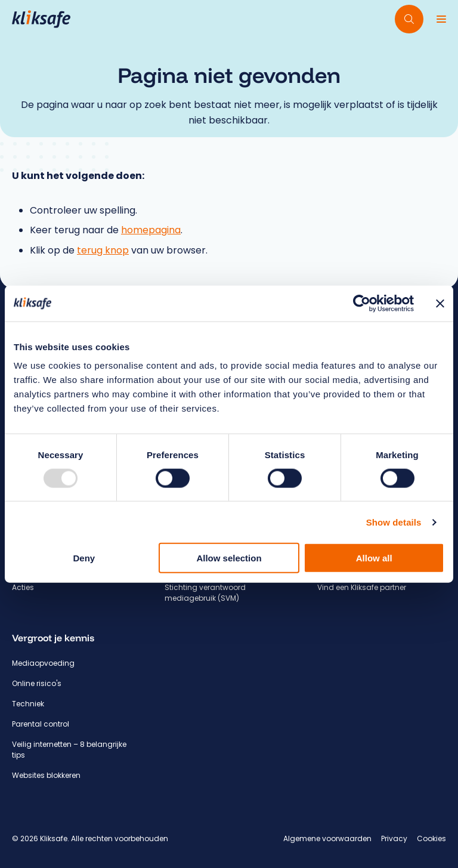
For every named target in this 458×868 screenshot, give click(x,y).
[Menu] (441, 19)
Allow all (374, 558)
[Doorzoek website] (409, 19)
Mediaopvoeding (43, 663)
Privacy (394, 838)
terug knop (103, 250)
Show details (394, 522)
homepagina (151, 230)
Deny (84, 558)
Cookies (431, 838)
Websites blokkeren (46, 775)
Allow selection (229, 558)
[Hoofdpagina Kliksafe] (41, 19)
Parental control (41, 724)
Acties (23, 587)
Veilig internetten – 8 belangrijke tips (69, 750)
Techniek (28, 704)
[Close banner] (440, 303)
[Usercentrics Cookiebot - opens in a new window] (362, 303)
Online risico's (37, 683)
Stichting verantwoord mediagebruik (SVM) (205, 593)
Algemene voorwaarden (327, 838)
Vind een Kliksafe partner (362, 587)
